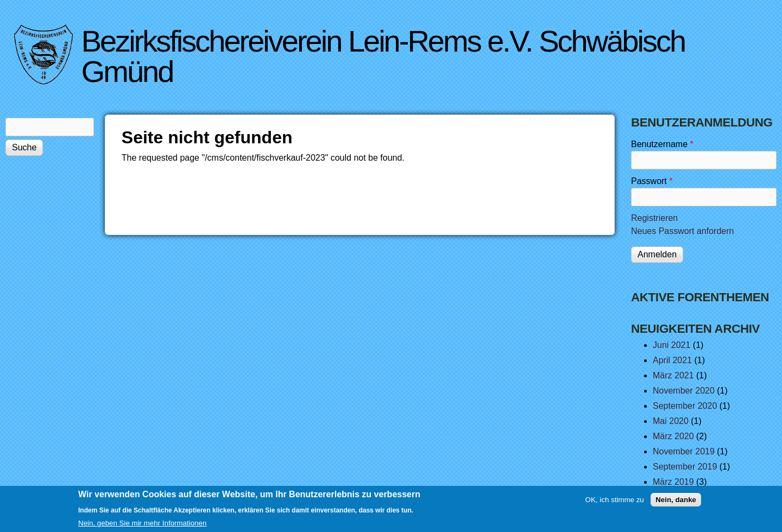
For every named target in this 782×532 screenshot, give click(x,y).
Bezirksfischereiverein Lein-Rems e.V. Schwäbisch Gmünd (383, 56)
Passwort (652, 181)
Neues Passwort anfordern (682, 231)
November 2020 (684, 391)
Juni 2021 (671, 345)
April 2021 (672, 360)
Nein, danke (676, 503)
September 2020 (685, 406)
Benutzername (662, 144)
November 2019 (684, 451)
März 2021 (673, 375)
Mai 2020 (671, 421)
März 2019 (673, 482)
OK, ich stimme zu (615, 503)
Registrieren (654, 218)
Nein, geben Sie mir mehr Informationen (142, 526)
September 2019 (685, 467)
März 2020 (673, 436)
